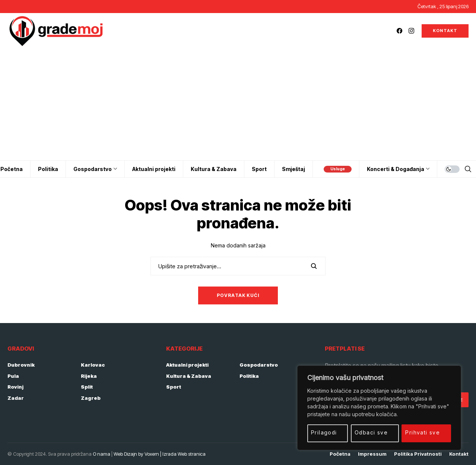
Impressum (372, 454)
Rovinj (15, 387)
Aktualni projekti (187, 365)
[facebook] (399, 31)
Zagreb (91, 398)
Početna (340, 454)
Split (87, 387)
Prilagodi (324, 432)
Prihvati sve (423, 432)
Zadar (16, 398)
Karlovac (93, 365)
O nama (101, 454)
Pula (13, 376)
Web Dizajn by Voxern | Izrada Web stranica (160, 454)
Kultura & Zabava (189, 376)
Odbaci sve (371, 432)
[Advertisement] (238, 104)
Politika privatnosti (418, 454)
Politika (249, 376)
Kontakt (459, 454)
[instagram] (411, 31)
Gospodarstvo (259, 365)
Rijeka (89, 376)
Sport (174, 387)
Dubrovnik (21, 365)
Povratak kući (238, 295)
